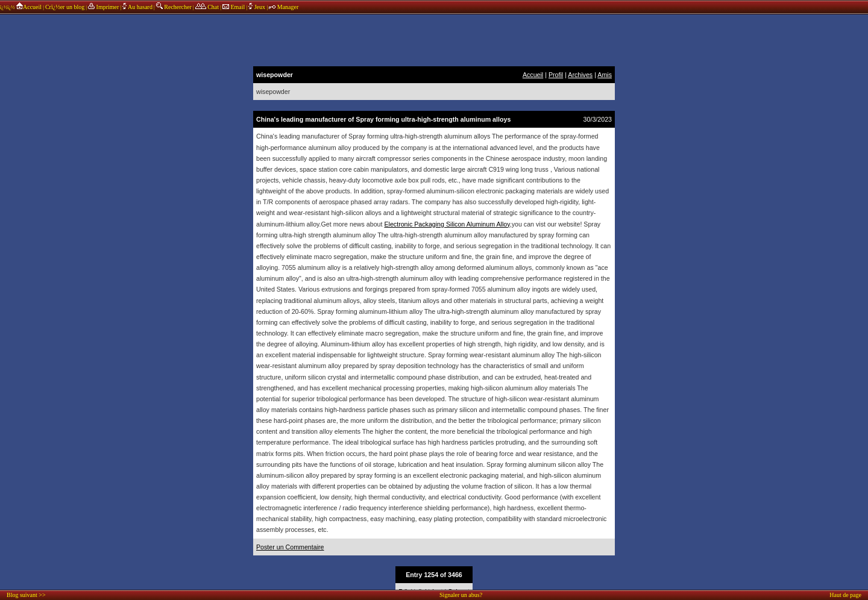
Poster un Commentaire (290, 547)
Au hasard (137, 7)
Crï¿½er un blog (65, 7)
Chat (207, 7)
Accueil (29, 7)
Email (234, 7)
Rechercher (174, 7)
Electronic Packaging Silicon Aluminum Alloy (447, 224)
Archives (580, 75)
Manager (284, 7)
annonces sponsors (434, 39)
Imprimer (103, 7)
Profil (556, 75)
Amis (605, 75)
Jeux (257, 7)
